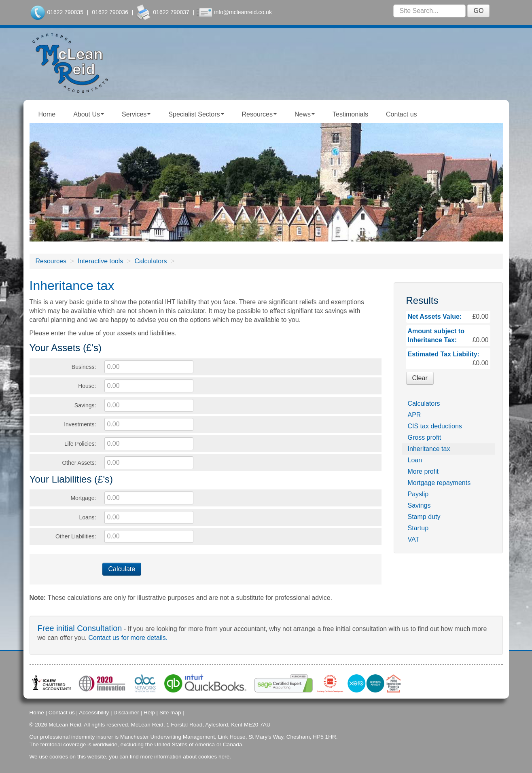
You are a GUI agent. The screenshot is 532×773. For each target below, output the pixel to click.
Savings (419, 505)
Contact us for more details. (128, 638)
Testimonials (350, 114)
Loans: (87, 517)
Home (47, 114)
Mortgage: (83, 498)
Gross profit (425, 437)
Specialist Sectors (196, 114)
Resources (259, 114)
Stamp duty (424, 517)
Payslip (418, 494)
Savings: (85, 405)
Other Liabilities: (76, 536)
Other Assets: (79, 463)
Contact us (401, 114)
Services (136, 114)
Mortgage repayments (439, 483)
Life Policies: (80, 444)
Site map (170, 712)
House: (87, 386)
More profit (423, 471)
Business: (84, 367)
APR (414, 415)
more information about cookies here (185, 756)
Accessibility (94, 712)
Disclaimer (126, 712)
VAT (414, 539)
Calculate (122, 569)
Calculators (151, 261)
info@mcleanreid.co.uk (243, 12)
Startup (418, 528)
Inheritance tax (429, 449)
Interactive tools (100, 261)
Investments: (80, 424)
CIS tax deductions (435, 426)
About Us (89, 114)
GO (478, 11)
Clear (420, 378)
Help (149, 712)
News (305, 114)
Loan (415, 460)
